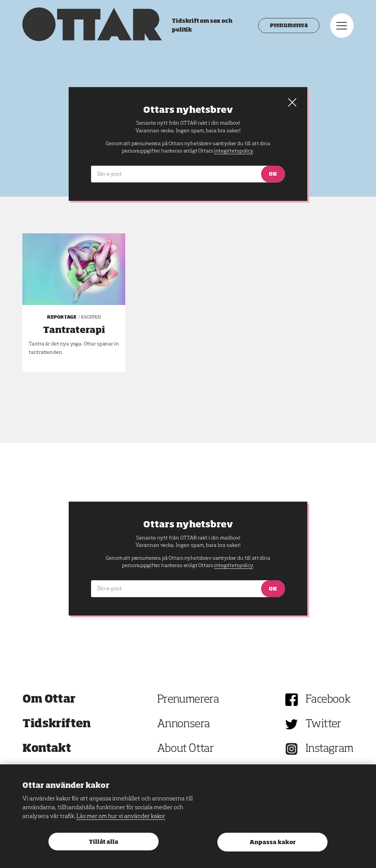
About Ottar (185, 749)
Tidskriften (57, 724)
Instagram (330, 749)
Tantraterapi (74, 330)
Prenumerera (289, 26)
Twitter (323, 724)
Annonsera (184, 724)
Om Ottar (49, 700)
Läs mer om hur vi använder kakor (121, 817)
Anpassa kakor (273, 842)
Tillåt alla (104, 842)
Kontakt (47, 749)
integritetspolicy (233, 566)
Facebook (328, 700)
